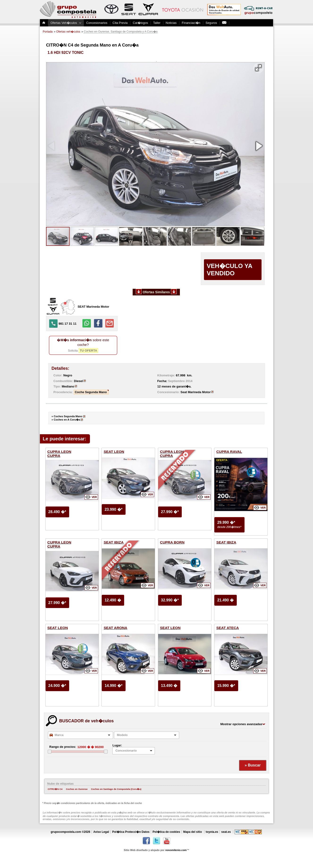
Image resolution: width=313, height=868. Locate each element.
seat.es (226, 832)
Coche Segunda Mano (91, 392)
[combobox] (80, 735)
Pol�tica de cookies (166, 832)
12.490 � (113, 600)
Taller (157, 23)
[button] (258, 68)
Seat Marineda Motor (196, 392)
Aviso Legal (101, 832)
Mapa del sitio (192, 832)
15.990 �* (226, 686)
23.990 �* (114, 509)
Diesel (78, 381)
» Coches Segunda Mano (67, 416)
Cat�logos (140, 23)
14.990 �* (114, 686)
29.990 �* (229, 525)
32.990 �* (170, 600)
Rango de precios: (63, 747)
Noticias (171, 23)
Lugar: (117, 745)
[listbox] (134, 751)
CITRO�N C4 (55, 789)
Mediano (68, 386)
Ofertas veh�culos (68, 32)
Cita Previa (120, 23)
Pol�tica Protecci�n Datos (131, 832)
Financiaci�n (191, 23)
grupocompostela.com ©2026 (71, 832)
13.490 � (169, 686)
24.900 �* (57, 686)
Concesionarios (97, 23)
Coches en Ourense (77, 789)
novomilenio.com (176, 850)
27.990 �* (170, 512)
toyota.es (212, 832)
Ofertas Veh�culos (65, 24)
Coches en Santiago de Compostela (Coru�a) (116, 789)
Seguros (211, 23)
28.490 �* (57, 512)
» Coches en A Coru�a (66, 420)
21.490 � (225, 600)
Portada (48, 32)
